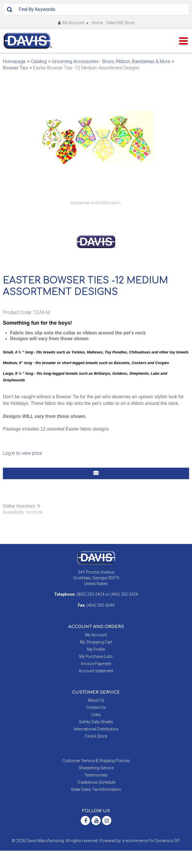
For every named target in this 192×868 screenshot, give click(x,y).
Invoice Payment (96, 681)
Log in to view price (22, 470)
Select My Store (120, 23)
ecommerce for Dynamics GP (153, 858)
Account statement (96, 688)
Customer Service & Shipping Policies (96, 778)
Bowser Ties (15, 68)
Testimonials (96, 792)
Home (97, 23)
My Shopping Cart (96, 659)
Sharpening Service (96, 785)
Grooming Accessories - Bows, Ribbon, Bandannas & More (111, 61)
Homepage (14, 61)
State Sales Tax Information (96, 807)
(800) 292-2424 (90, 612)
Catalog (39, 61)
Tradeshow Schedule (96, 800)
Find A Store (96, 753)
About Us (96, 717)
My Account (73, 23)
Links (96, 732)
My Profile (96, 667)
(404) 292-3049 (100, 623)
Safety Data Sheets (96, 739)
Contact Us (96, 725)
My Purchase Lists (96, 674)
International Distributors (96, 746)
